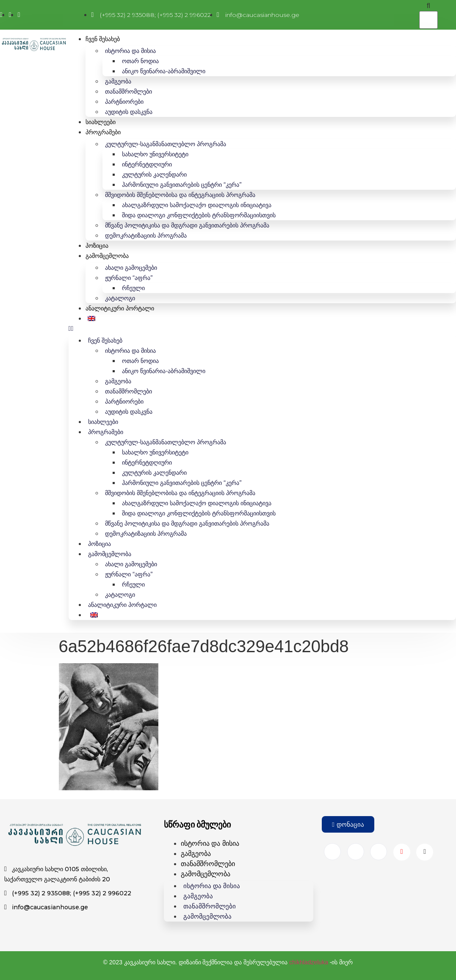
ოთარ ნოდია (140, 61)
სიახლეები (101, 122)
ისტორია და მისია (130, 51)
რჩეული (133, 288)
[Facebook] (332, 852)
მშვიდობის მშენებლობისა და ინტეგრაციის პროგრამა (180, 195)
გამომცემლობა (107, 256)
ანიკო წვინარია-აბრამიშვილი (164, 71)
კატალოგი (120, 298)
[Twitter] (379, 852)
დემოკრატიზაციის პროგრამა (146, 235)
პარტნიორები (124, 102)
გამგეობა (118, 81)
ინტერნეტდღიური (147, 164)
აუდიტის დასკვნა (129, 112)
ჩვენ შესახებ (103, 39)
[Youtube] (402, 852)
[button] (262, 329)
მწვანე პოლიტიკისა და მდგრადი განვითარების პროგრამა (187, 225)
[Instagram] (356, 852)
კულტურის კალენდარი (154, 174)
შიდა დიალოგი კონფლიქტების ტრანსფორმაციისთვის (199, 215)
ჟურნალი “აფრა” (129, 278)
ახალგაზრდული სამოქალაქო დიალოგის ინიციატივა (197, 205)
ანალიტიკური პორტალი (120, 308)
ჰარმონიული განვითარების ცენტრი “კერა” (182, 185)
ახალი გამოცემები (131, 268)
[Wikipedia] (425, 852)
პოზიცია (97, 246)
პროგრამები (103, 132)
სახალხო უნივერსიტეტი (155, 154)
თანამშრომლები (129, 91)
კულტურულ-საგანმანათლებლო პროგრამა (166, 144)
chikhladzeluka (309, 962)
